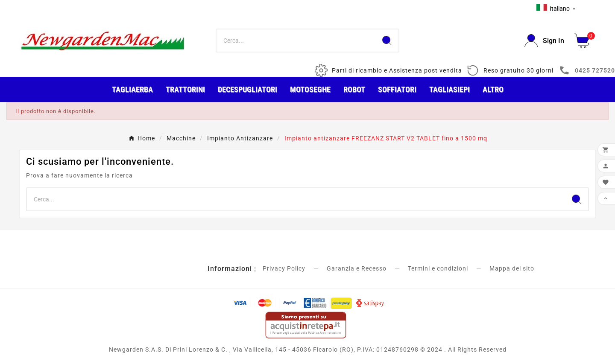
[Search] (387, 41)
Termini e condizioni (438, 268)
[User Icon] (544, 41)
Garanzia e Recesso (357, 268)
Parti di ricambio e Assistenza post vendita (397, 70)
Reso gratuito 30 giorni (518, 70)
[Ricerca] (296, 41)
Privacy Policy (284, 268)
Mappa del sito (512, 268)
